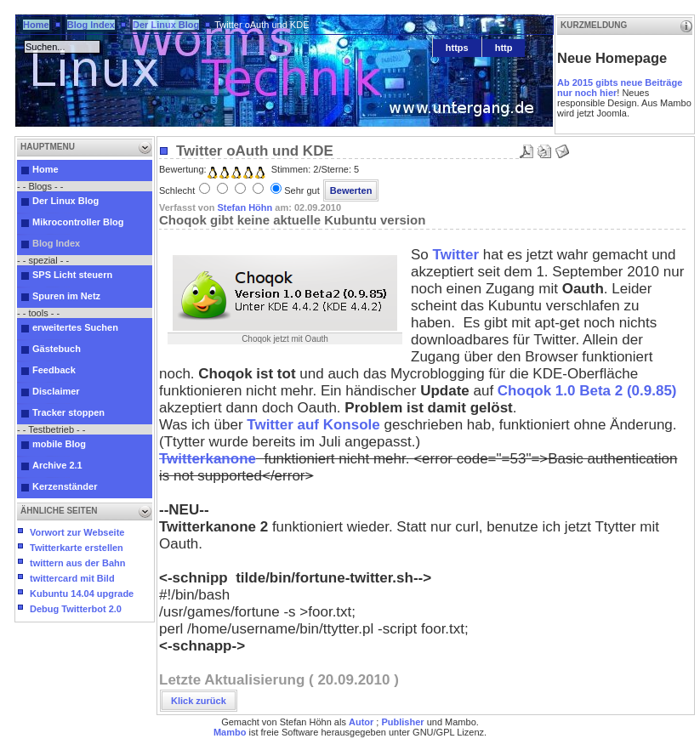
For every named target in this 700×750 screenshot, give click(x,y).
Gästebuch (57, 349)
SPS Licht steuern (72, 275)
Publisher (402, 722)
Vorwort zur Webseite (77, 532)
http (504, 48)
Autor (361, 722)
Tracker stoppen (68, 412)
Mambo (230, 732)
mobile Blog (59, 444)
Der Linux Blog (166, 25)
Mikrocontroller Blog (78, 222)
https (457, 48)
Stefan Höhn (245, 207)
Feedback (54, 370)
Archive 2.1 (57, 465)
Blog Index (91, 25)
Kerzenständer (65, 486)
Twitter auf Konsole (312, 425)
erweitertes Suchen (75, 327)
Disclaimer (56, 391)
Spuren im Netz (66, 296)
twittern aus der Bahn (77, 563)
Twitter (458, 255)
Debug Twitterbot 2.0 (76, 609)
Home (36, 25)
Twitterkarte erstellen (77, 548)
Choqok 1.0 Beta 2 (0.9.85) (587, 391)
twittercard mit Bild (72, 578)
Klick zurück (199, 701)
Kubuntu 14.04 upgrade (82, 594)
